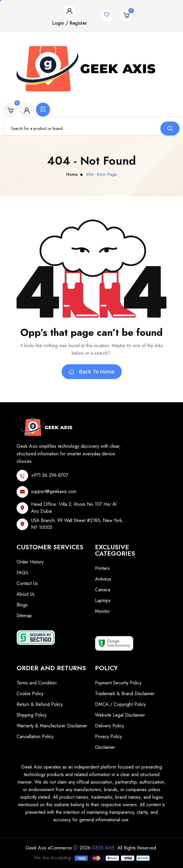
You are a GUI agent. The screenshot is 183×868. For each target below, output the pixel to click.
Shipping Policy (32, 715)
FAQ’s (22, 573)
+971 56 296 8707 (50, 475)
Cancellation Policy (35, 736)
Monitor (102, 611)
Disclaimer (105, 747)
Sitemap (24, 616)
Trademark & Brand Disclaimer (125, 694)
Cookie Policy (30, 694)
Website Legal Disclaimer (120, 715)
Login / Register (70, 23)
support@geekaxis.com (54, 491)
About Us (26, 594)
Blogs (22, 605)
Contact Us (27, 583)
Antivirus (103, 579)
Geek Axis (103, 848)
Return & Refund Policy (40, 704)
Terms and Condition (37, 683)
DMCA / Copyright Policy (120, 704)
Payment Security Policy (118, 683)
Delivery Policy (110, 726)
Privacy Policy (108, 736)
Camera (103, 590)
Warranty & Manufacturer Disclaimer (52, 726)
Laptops (103, 600)
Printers (102, 568)
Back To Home (92, 372)
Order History (30, 562)
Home (72, 174)
